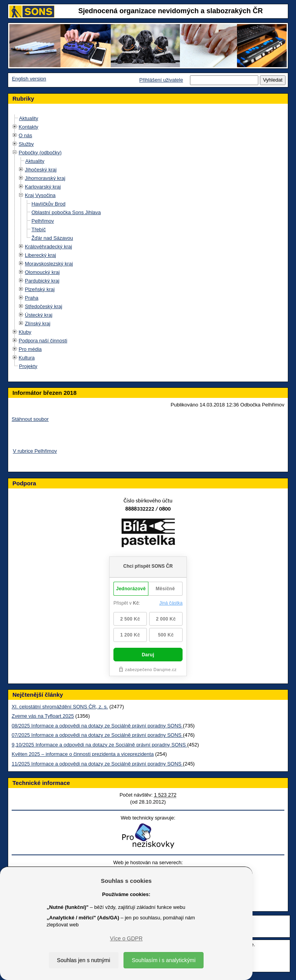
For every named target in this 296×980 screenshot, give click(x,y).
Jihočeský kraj (41, 170)
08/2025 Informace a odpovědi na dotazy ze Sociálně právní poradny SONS (97, 726)
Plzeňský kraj (40, 289)
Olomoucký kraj (42, 272)
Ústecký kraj (39, 315)
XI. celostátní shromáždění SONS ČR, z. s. (60, 707)
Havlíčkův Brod (48, 204)
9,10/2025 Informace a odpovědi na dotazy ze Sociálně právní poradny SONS (99, 745)
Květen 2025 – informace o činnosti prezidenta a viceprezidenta (83, 754)
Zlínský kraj (38, 323)
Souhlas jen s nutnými (84, 960)
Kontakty (29, 127)
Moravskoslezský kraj (49, 264)
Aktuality (29, 118)
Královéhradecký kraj (48, 247)
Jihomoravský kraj (45, 178)
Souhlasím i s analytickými (164, 960)
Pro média (30, 349)
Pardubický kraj (42, 281)
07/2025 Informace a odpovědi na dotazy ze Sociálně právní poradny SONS (97, 735)
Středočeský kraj (44, 306)
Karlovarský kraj (43, 187)
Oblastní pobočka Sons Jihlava (66, 212)
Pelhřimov (43, 221)
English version (29, 79)
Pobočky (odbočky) (40, 153)
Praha (32, 298)
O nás (25, 135)
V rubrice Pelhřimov (35, 451)
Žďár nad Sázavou (52, 238)
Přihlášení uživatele (161, 80)
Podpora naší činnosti (43, 341)
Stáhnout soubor (30, 419)
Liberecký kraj (40, 255)
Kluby (25, 332)
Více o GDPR (126, 938)
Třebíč (39, 229)
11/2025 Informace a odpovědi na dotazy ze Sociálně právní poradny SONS (97, 764)
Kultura (27, 358)
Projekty (28, 366)
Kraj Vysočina (40, 195)
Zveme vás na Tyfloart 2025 (43, 716)
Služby (26, 144)
